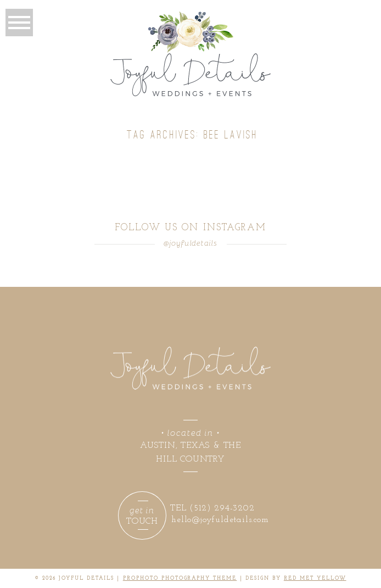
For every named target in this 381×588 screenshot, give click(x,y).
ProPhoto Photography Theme (180, 578)
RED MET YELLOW (315, 578)
